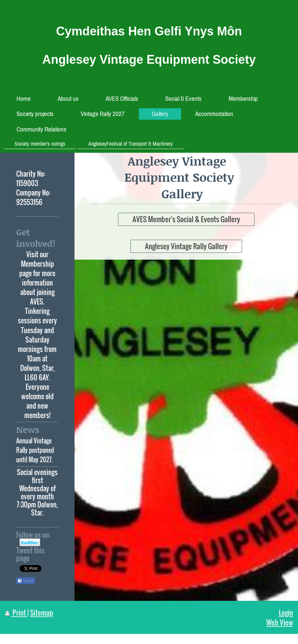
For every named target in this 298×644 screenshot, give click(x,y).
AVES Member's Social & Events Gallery (186, 219)
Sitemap (42, 612)
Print (16, 612)
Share (26, 581)
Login (286, 612)
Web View (280, 622)
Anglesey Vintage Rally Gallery (186, 246)
